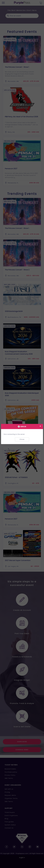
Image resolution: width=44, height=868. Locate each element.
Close (22, 439)
